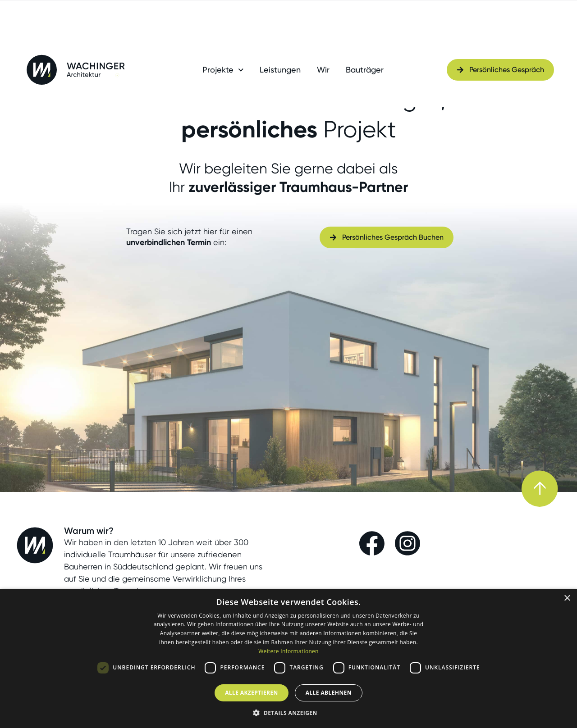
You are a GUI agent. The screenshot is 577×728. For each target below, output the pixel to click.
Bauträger (365, 70)
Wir (323, 70)
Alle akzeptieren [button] (252, 693)
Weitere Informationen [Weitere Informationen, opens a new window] (288, 651)
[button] (288, 713)
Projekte (223, 70)
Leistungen (280, 70)
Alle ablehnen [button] (329, 693)
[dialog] (288, 658)
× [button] (567, 598)
